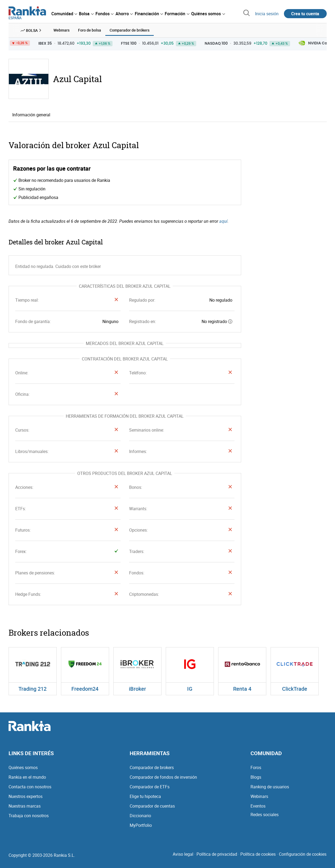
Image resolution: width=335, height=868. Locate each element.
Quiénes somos (23, 767)
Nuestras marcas (25, 806)
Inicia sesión (267, 14)
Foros (256, 767)
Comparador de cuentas (152, 806)
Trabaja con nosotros (29, 816)
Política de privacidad (217, 854)
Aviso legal (183, 854)
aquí (223, 221)
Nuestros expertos (26, 796)
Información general (31, 114)
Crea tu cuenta (305, 14)
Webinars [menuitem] (61, 30)
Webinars (259, 796)
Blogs (256, 777)
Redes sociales (265, 815)
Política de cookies (258, 854)
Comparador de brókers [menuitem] (130, 30)
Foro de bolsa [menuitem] (90, 30)
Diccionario (140, 816)
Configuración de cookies (303, 854)
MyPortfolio (141, 825)
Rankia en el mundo (27, 777)
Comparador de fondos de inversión (163, 777)
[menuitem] (64, 14)
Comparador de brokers (152, 767)
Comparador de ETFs (150, 787)
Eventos (258, 806)
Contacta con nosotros (30, 787)
